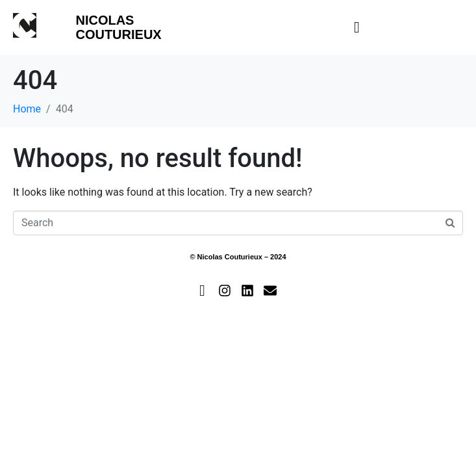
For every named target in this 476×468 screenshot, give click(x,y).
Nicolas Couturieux (118, 27)
